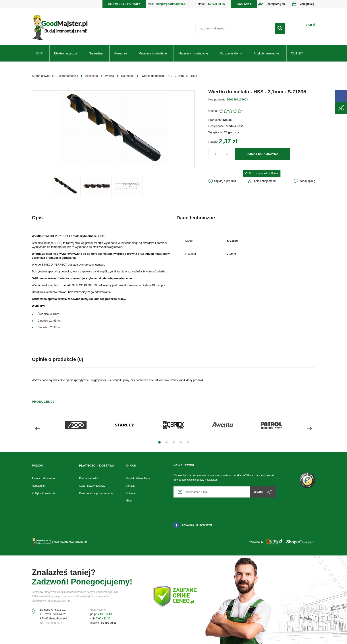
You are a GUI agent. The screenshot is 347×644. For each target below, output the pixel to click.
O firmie (131, 493)
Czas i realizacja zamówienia (96, 493)
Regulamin (38, 486)
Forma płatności (88, 478)
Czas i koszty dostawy (92, 486)
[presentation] (38, 428)
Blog (129, 501)
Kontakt (131, 486)
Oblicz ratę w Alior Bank (262, 173)
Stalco (227, 120)
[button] (159, 442)
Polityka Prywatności (44, 493)
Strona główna (41, 76)
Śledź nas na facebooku (193, 525)
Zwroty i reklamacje (43, 478)
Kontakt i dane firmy (138, 478)
